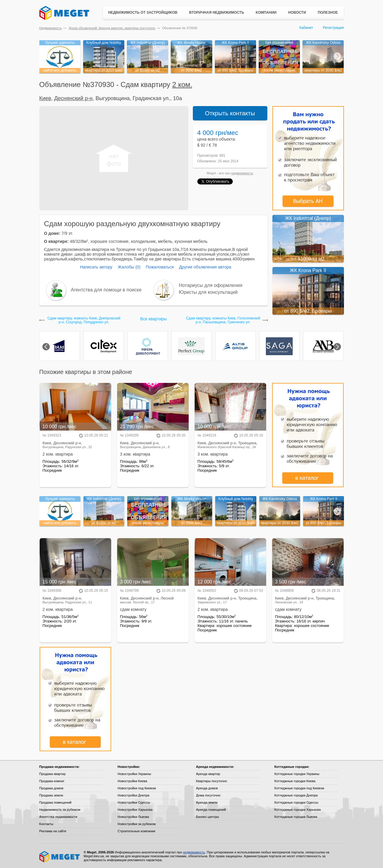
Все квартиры (154, 319)
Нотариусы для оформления (211, 285)
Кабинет (306, 28)
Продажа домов (51, 788)
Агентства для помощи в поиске (106, 290)
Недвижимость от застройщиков (143, 13)
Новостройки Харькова (135, 810)
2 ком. (182, 84)
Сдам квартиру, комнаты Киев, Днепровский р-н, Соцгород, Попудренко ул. (84, 320)
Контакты (46, 824)
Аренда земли (207, 802)
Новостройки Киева (132, 781)
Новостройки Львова (133, 817)
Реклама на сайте (53, 831)
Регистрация (333, 28)
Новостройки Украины (135, 774)
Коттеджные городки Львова (296, 817)
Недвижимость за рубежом (60, 810)
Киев (45, 98)
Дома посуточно (208, 795)
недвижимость (242, 173)
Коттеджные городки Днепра (296, 795)
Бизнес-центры (208, 817)
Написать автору (96, 267)
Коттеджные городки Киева (295, 781)
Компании (266, 13)
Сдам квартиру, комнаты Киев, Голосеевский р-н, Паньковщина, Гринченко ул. (223, 320)
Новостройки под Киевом (137, 788)
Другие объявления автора (205, 267)
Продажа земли (51, 795)
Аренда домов (207, 788)
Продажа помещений (55, 802)
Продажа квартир (53, 774)
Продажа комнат (52, 781)
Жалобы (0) (129, 267)
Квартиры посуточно (212, 781)
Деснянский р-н (73, 98)
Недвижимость (51, 28)
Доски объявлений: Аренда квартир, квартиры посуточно (112, 28)
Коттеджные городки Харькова (298, 810)
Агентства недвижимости (58, 817)
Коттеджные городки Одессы (296, 802)
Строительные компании (137, 831)
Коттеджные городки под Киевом (299, 788)
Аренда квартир (208, 774)
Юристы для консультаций (208, 292)
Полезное (328, 13)
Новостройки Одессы (134, 802)
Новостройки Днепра (134, 795)
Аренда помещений (211, 810)
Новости (297, 13)
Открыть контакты (230, 113)
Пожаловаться (160, 267)
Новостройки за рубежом (137, 824)
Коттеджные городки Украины (297, 774)
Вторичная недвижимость (217, 13)
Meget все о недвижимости (60, 857)
